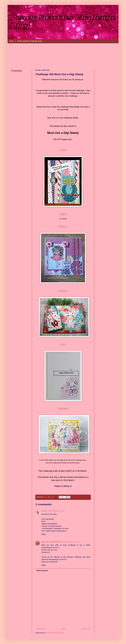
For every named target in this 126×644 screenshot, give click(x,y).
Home (12, 41)
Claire (63, 214)
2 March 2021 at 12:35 (56, 511)
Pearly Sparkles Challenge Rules (30, 41)
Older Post (86, 629)
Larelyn (63, 291)
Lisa (63, 344)
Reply (44, 534)
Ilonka (63, 226)
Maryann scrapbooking (51, 542)
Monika (63, 409)
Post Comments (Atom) (55, 633)
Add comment (42, 571)
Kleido (44, 511)
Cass (63, 150)
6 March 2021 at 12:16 (69, 542)
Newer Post (41, 629)
